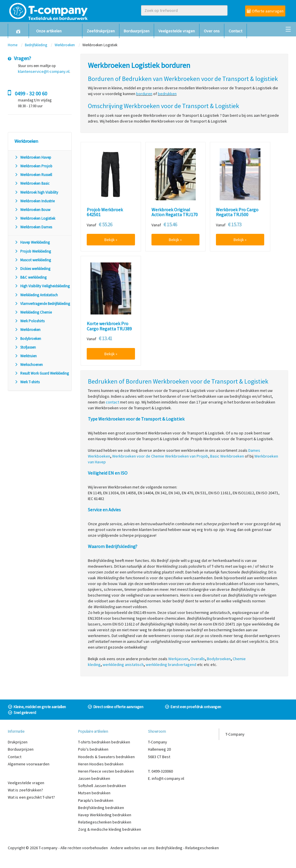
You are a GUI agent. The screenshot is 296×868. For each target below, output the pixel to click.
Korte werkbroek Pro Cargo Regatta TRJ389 (109, 326)
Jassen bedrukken (94, 778)
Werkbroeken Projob (33, 166)
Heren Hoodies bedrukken (101, 764)
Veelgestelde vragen (177, 31)
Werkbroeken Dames (33, 227)
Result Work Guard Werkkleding (42, 373)
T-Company (235, 734)
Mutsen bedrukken (94, 793)
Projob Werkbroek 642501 (105, 212)
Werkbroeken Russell (33, 175)
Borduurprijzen (137, 31)
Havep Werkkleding (32, 242)
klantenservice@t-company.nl (44, 71)
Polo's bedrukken (93, 749)
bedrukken (167, 94)
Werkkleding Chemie (33, 312)
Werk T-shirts (27, 382)
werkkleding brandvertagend (171, 665)
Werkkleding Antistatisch (36, 295)
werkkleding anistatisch (123, 665)
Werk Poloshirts (29, 321)
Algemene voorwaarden (29, 764)
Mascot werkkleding (33, 260)
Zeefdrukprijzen (101, 31)
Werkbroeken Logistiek (35, 218)
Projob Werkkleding (33, 251)
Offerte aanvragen (265, 11)
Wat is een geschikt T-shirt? (31, 797)
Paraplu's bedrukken (96, 800)
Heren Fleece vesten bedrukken (106, 771)
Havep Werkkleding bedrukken (105, 815)
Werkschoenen (29, 365)
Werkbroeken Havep (33, 157)
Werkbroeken (65, 45)
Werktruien (26, 356)
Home (13, 45)
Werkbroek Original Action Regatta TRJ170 (175, 212)
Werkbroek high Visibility (36, 192)
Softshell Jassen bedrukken (102, 786)
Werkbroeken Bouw (32, 210)
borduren (144, 94)
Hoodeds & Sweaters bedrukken (106, 757)
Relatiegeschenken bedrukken (105, 822)
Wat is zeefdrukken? (25, 790)
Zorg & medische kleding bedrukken (110, 829)
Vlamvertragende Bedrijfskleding (42, 304)
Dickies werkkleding (32, 269)
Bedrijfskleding (36, 45)
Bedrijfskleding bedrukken (101, 808)
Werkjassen (178, 659)
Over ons (212, 31)
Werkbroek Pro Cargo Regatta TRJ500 (237, 212)
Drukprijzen (18, 742)
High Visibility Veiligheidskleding (42, 286)
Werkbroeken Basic (32, 183)
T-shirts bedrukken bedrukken (104, 742)
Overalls (198, 659)
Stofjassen (25, 347)
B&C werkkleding (30, 277)
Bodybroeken (28, 339)
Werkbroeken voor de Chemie (138, 456)
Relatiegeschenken (202, 848)
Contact (235, 31)
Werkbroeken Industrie (35, 201)
